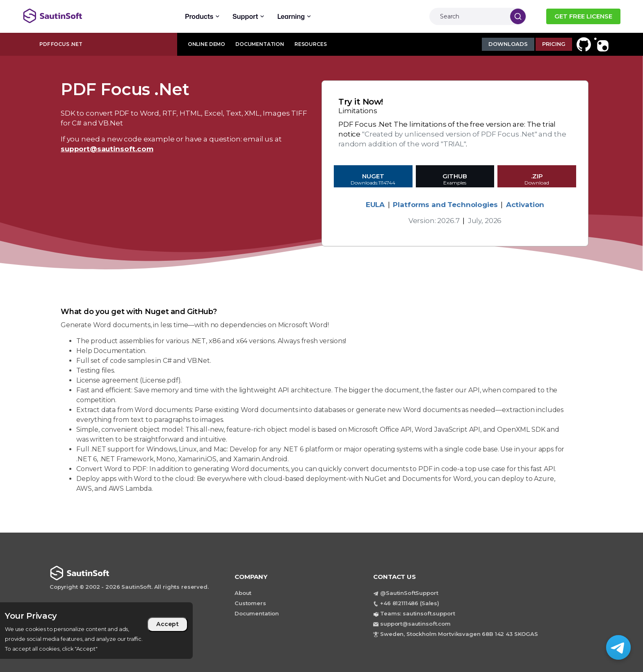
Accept (168, 624)
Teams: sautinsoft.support (417, 613)
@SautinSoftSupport (409, 593)
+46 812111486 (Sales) (410, 603)
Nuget (373, 180)
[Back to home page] (88, 16)
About (243, 593)
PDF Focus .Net (61, 44)
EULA (375, 205)
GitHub (455, 180)
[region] (96, 631)
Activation (525, 205)
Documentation (257, 613)
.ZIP (537, 180)
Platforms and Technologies (445, 205)
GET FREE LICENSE (583, 16)
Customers (250, 603)
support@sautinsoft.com (107, 149)
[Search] (468, 16)
